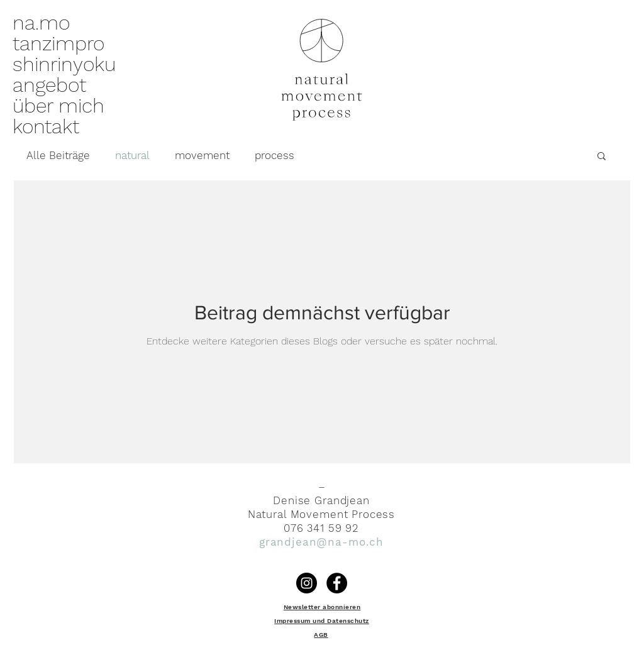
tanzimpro (58, 44)
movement (202, 155)
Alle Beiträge (58, 155)
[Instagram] (307, 583)
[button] (602, 157)
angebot (49, 85)
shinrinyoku (64, 64)
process (275, 155)
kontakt (46, 127)
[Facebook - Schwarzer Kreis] (337, 583)
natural (132, 155)
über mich (58, 106)
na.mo (41, 23)
